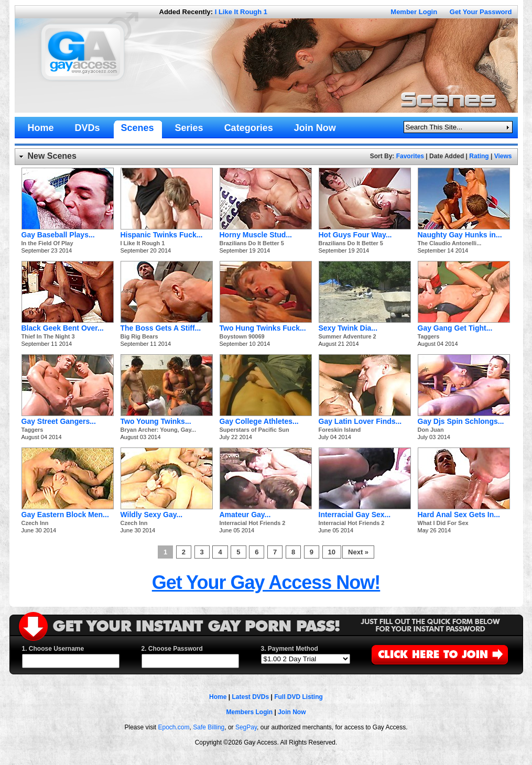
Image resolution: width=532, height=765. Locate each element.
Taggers (429, 336)
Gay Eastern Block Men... (65, 515)
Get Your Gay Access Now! (266, 582)
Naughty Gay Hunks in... (460, 235)
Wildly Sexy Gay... (152, 515)
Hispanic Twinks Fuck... (162, 235)
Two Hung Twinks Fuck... (263, 328)
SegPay (246, 727)
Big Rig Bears (139, 336)
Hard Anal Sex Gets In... (459, 515)
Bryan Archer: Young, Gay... (158, 430)
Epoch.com (174, 727)
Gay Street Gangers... (59, 421)
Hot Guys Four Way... (355, 235)
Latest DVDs (250, 697)
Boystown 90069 (242, 336)
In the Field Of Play (47, 243)
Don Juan (431, 430)
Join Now (292, 712)
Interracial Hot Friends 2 (253, 523)
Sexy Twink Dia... (348, 328)
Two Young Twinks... (156, 421)
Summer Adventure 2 (348, 336)
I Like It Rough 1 (241, 12)
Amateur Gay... (245, 515)
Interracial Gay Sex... (355, 515)
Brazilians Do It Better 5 (252, 243)
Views (503, 156)
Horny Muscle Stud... (256, 235)
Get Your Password (481, 12)
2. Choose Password (172, 649)
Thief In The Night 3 (48, 336)
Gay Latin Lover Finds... (360, 421)
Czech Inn (35, 523)
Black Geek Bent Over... (63, 328)
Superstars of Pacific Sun (254, 430)
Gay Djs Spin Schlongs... (461, 421)
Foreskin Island (340, 430)
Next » (358, 552)
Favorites (410, 156)
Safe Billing (209, 727)
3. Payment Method (290, 649)
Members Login (249, 712)
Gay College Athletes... (259, 421)
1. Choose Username (53, 649)
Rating (479, 156)
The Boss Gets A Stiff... (161, 328)
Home (218, 697)
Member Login (414, 12)
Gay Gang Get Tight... (455, 328)
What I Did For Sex (443, 523)
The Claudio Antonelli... (450, 243)
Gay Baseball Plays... (58, 235)
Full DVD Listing (298, 697)
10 (332, 552)
